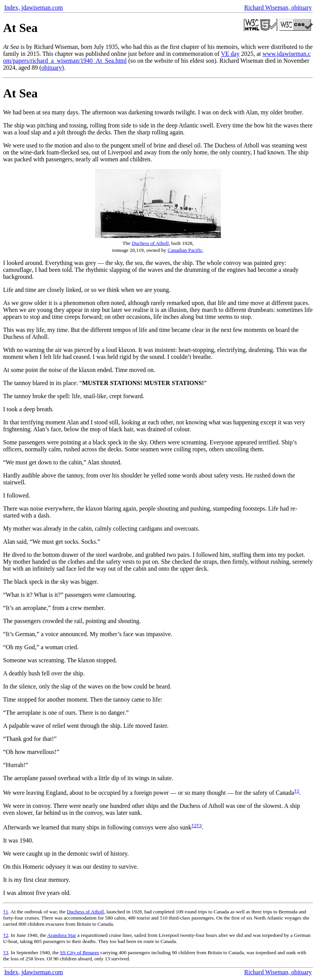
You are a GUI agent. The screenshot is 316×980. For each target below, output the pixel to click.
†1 (297, 791)
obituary (52, 68)
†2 (194, 825)
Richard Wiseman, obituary (278, 8)
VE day (230, 54)
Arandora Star (61, 935)
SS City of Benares (80, 952)
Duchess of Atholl (150, 243)
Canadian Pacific (185, 250)
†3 (199, 825)
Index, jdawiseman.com (33, 8)
